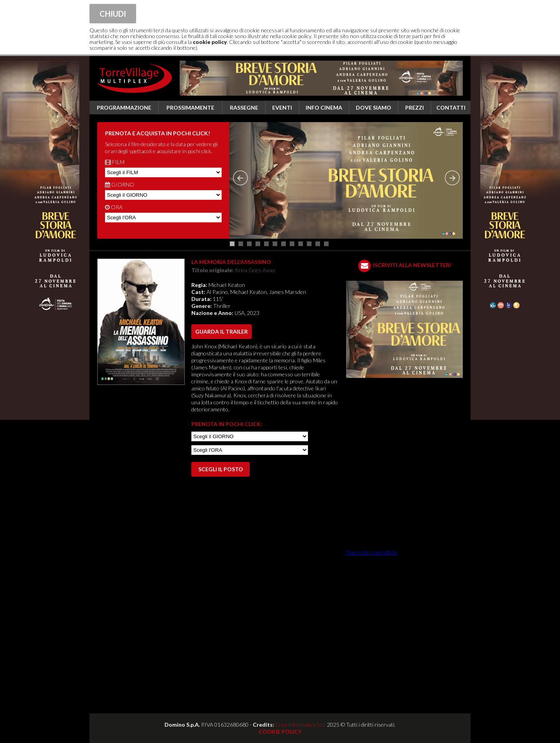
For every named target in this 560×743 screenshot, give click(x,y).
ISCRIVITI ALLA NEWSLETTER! (412, 265)
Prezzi (415, 108)
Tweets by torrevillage (372, 552)
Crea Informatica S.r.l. (301, 725)
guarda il (221, 331)
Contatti (451, 108)
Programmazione (124, 108)
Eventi (282, 108)
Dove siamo (374, 108)
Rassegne (244, 108)
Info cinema (324, 108)
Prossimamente (190, 108)
